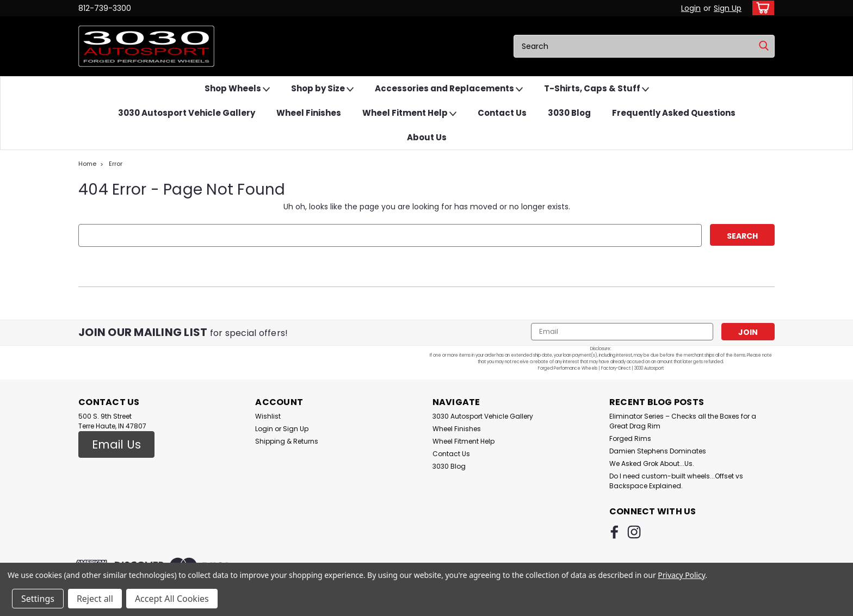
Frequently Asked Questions (674, 113)
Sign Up (728, 8)
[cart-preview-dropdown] (761, 8)
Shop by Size (322, 89)
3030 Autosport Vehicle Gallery (187, 113)
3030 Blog (569, 113)
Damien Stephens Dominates (658, 451)
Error (116, 164)
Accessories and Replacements (449, 89)
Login (691, 8)
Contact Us (502, 113)
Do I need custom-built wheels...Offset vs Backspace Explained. (676, 481)
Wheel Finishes (309, 113)
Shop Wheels (237, 89)
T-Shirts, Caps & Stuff (597, 89)
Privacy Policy (681, 575)
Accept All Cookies (172, 599)
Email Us (116, 444)
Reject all (95, 599)
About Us (427, 137)
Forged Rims (630, 438)
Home (87, 164)
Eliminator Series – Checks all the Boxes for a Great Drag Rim (683, 421)
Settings (38, 599)
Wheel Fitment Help (409, 113)
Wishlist (268, 416)
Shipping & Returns (287, 441)
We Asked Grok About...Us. (652, 463)
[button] (116, 445)
